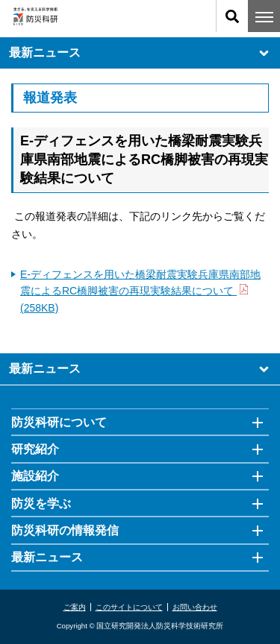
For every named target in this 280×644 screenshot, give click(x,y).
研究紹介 (35, 449)
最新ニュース (140, 53)
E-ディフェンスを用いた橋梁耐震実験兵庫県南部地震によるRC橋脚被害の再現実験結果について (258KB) (140, 291)
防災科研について (59, 422)
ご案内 (75, 607)
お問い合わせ (195, 607)
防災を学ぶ (41, 503)
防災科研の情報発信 (65, 530)
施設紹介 (35, 476)
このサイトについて (129, 607)
